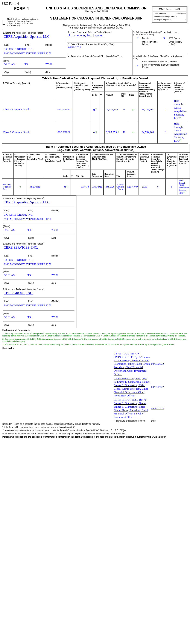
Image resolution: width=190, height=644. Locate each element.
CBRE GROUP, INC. (18, 293)
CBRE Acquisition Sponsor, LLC (27, 37)
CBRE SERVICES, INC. (21, 247)
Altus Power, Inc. (80, 35)
